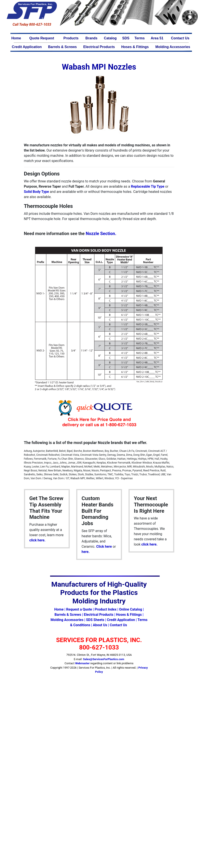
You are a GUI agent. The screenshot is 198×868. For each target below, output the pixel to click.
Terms (140, 38)
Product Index (105, 609)
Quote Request (42, 38)
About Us (100, 625)
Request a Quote (79, 609)
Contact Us (180, 38)
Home (16, 38)
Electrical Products (99, 47)
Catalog (110, 38)
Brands (91, 38)
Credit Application (27, 47)
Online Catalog (131, 609)
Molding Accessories (173, 47)
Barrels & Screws (63, 47)
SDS (126, 38)
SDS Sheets (95, 620)
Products (71, 38)
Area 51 (157, 38)
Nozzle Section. (101, 234)
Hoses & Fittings (135, 47)
